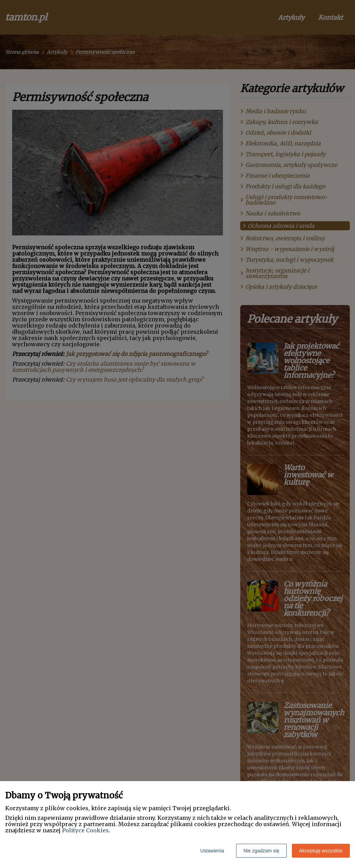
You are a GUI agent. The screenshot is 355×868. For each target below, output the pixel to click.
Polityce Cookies (85, 830)
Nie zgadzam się (261, 851)
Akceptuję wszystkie (321, 851)
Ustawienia (212, 851)
